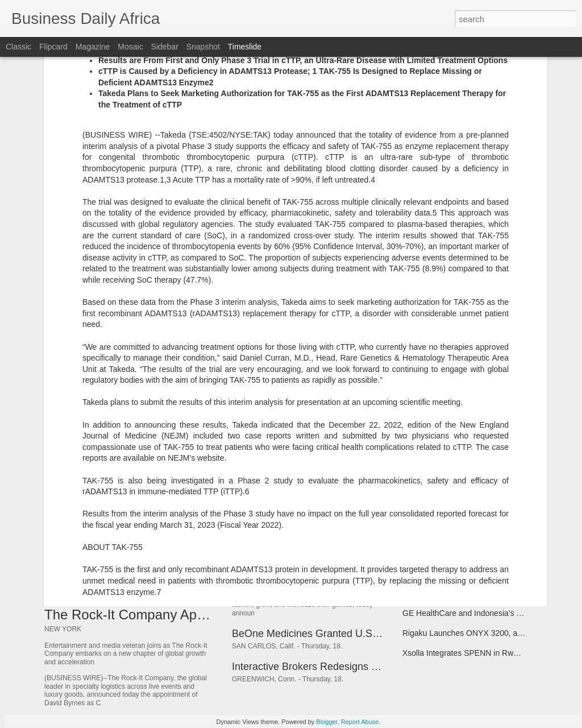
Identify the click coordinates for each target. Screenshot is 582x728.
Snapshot (203, 47)
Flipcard (53, 47)
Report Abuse (360, 722)
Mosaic (130, 47)
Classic (18, 47)
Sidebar (165, 47)
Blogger (327, 722)
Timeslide (245, 47)
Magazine (93, 47)
